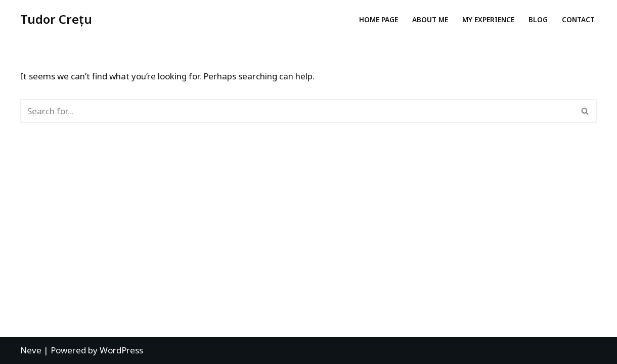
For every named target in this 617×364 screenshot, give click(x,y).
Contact (578, 19)
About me (430, 19)
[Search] (297, 111)
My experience (488, 19)
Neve (31, 350)
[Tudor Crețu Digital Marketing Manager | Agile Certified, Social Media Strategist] (56, 19)
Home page (379, 19)
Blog (538, 19)
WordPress (121, 350)
